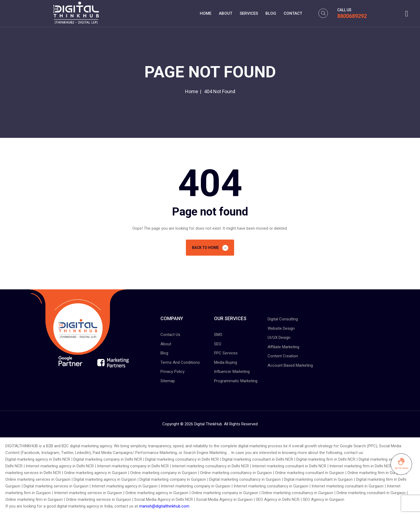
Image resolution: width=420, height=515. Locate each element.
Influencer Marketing (232, 372)
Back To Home (210, 248)
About (226, 13)
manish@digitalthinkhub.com (164, 506)
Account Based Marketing (290, 365)
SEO (218, 344)
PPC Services (226, 353)
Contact (293, 13)
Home (206, 13)
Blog (271, 13)
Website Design (281, 328)
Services (249, 13)
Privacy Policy (172, 372)
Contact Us (170, 335)
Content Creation (283, 356)
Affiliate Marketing (283, 347)
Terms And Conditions (180, 362)
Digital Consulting (283, 319)
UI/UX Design (279, 338)
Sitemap (168, 381)
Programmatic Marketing (236, 381)
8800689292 (352, 16)
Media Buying (226, 362)
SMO (218, 335)
